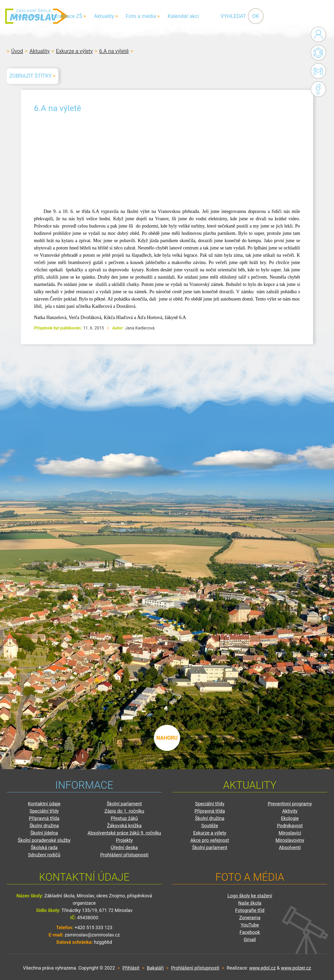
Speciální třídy (44, 811)
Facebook (318, 89)
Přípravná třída (44, 818)
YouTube (250, 925)
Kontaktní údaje (44, 804)
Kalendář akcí (246, 16)
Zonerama (250, 918)
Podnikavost (290, 826)
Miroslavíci (290, 833)
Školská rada (44, 847)
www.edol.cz (263, 968)
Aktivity (290, 811)
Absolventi (290, 847)
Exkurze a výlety (74, 51)
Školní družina (44, 826)
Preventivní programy (290, 804)
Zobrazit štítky (31, 76)
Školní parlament (124, 804)
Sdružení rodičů (44, 855)
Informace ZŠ (129, 16)
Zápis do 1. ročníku (124, 811)
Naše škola (250, 903)
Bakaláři (318, 53)
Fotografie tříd (250, 910)
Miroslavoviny (290, 840)
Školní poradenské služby (44, 840)
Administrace (318, 34)
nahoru (167, 738)
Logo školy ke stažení (250, 896)
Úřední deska (91, 16)
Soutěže (210, 826)
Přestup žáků (124, 818)
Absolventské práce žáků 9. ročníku (124, 833)
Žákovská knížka (124, 826)
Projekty (124, 840)
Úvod (17, 51)
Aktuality (167, 16)
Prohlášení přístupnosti (124, 855)
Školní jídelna (44, 833)
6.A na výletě (114, 51)
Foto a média (204, 16)
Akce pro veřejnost (210, 840)
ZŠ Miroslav (37, 16)
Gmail (317, 71)
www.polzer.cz (296, 968)
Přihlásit (131, 968)
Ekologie (290, 818)
